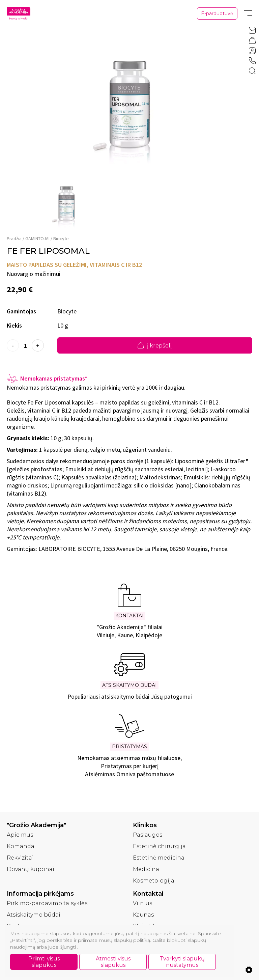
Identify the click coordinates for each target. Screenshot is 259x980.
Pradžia (14, 239)
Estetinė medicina (159, 858)
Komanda (21, 846)
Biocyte (61, 239)
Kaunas (143, 915)
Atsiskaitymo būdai (34, 915)
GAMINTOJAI (37, 239)
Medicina (146, 869)
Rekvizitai (20, 858)
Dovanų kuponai (31, 869)
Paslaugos (148, 835)
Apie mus (20, 835)
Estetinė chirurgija (159, 846)
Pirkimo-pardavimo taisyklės (47, 903)
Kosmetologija (154, 881)
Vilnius (142, 903)
